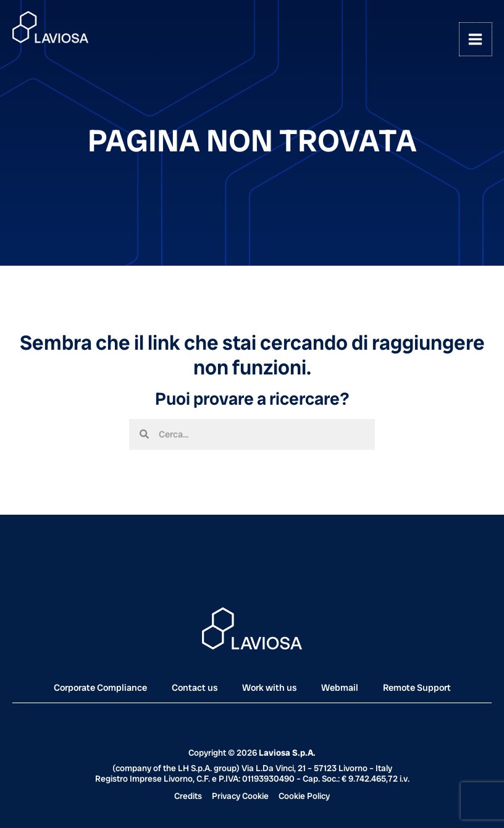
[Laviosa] (51, 28)
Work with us (269, 688)
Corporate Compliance (100, 688)
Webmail (340, 688)
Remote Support (417, 688)
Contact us (195, 688)
